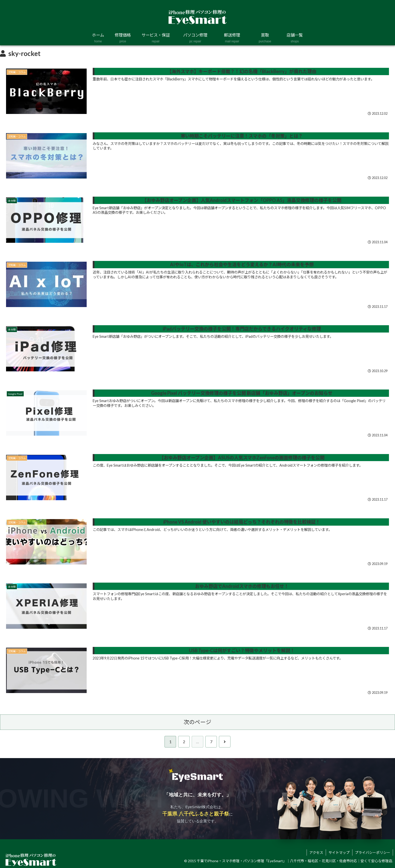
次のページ (197, 722)
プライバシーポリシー (373, 852)
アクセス (316, 852)
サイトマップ (339, 852)
